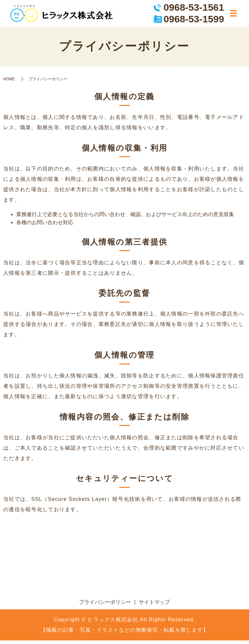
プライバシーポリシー (105, 606)
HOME (9, 82)
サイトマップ (154, 606)
